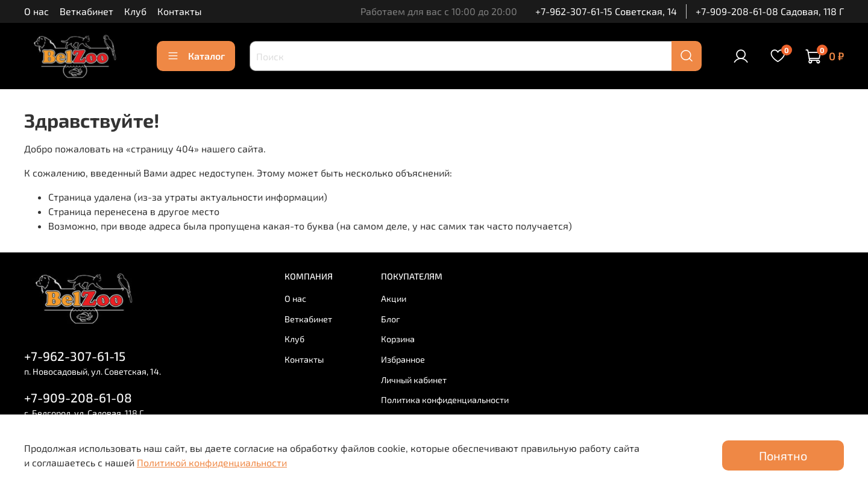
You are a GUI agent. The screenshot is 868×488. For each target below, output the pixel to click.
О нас (36, 11)
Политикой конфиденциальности (212, 462)
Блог (391, 319)
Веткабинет (86, 11)
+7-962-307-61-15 (75, 356)
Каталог (196, 56)
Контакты (180, 11)
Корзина (398, 339)
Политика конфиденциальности (445, 400)
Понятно (783, 455)
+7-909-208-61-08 (78, 397)
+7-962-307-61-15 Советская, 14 (606, 11)
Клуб (135, 11)
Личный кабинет (414, 380)
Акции (394, 299)
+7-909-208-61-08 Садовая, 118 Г (770, 11)
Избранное (403, 359)
